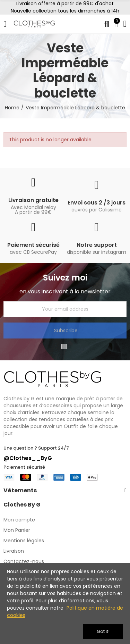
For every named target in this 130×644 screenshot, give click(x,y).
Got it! (103, 631)
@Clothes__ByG (28, 458)
